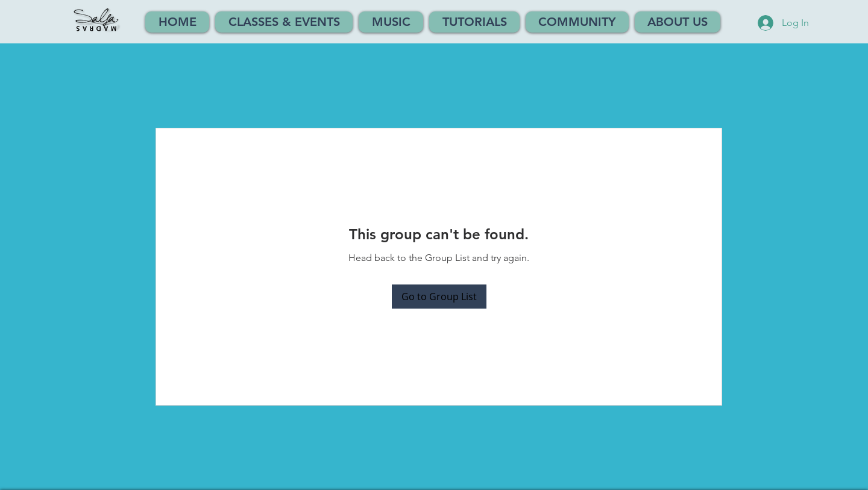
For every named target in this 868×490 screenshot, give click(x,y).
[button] (284, 22)
